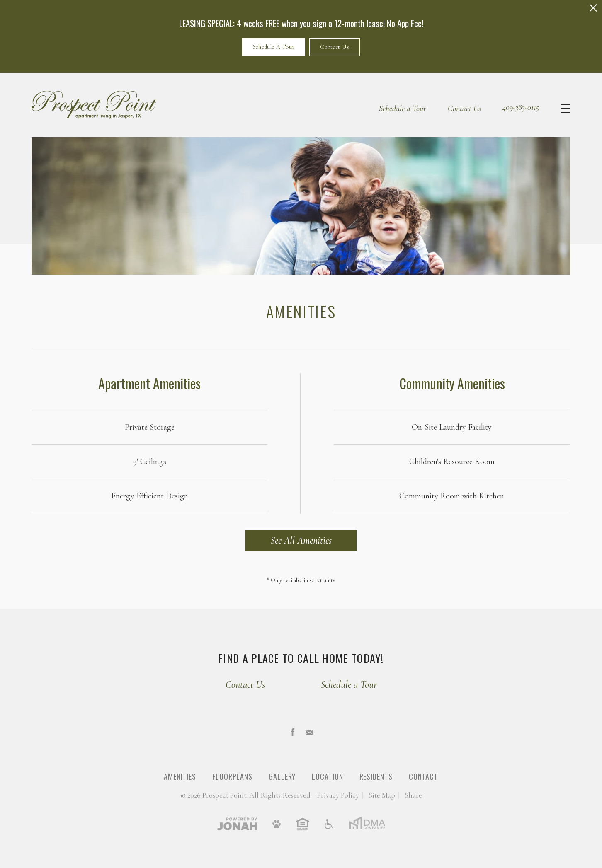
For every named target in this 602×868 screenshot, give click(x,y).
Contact (424, 776)
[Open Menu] (566, 109)
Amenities (180, 776)
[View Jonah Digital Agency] (237, 824)
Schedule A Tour (274, 47)
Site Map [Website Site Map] (382, 795)
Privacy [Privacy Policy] (338, 795)
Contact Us (335, 47)
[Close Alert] (593, 8)
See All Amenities (301, 540)
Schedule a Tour (403, 109)
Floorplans (232, 776)
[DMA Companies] (367, 824)
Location (327, 776)
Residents (376, 776)
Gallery (282, 776)
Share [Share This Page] (413, 795)
